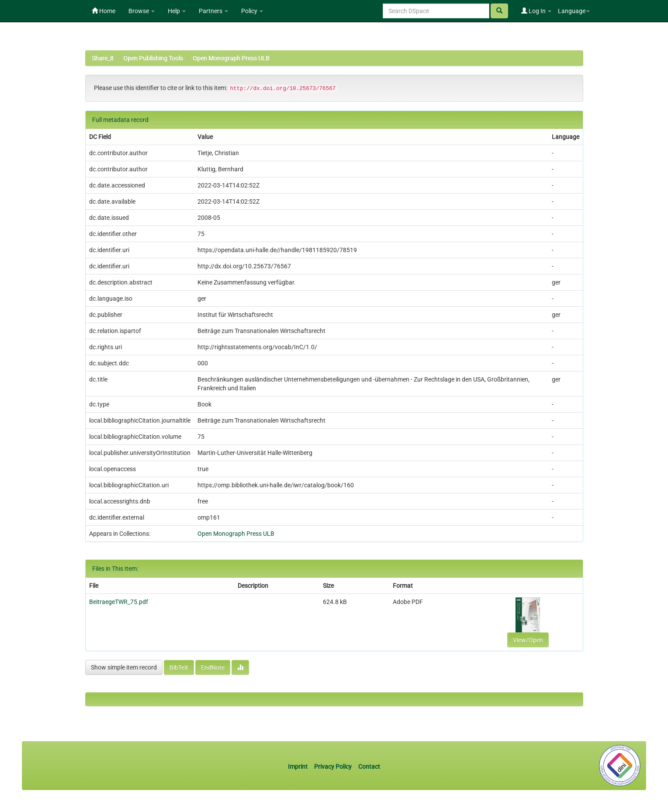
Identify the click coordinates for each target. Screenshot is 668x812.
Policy (252, 11)
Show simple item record (124, 667)
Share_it (103, 58)
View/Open (528, 640)
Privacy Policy (333, 767)
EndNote (213, 667)
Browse (142, 11)
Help (177, 11)
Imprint (298, 767)
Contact (369, 767)
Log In (536, 11)
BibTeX (179, 667)
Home (104, 11)
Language (574, 11)
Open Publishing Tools (153, 58)
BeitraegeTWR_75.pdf (119, 602)
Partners (213, 11)
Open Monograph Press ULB (231, 58)
